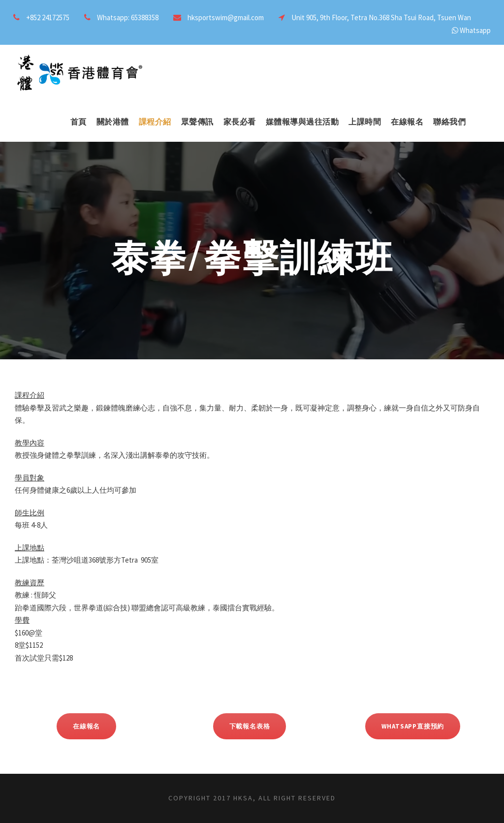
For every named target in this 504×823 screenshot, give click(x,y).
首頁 (79, 122)
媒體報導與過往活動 (302, 122)
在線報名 (407, 122)
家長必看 (240, 122)
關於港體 (113, 122)
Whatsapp (475, 30)
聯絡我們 (449, 122)
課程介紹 (155, 122)
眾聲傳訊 (197, 122)
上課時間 (365, 122)
